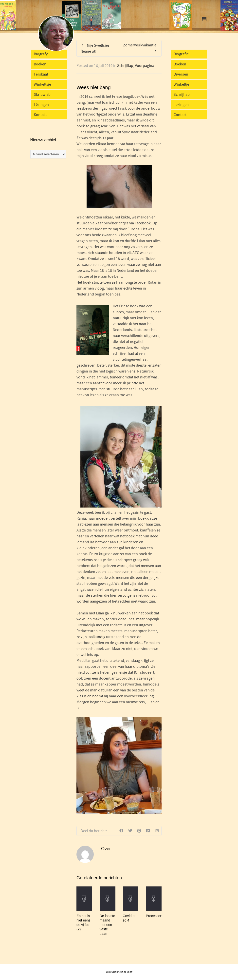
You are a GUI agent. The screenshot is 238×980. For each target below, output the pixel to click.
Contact (180, 115)
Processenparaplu (160, 916)
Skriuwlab (42, 95)
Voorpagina (145, 66)
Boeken (40, 64)
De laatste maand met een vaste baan (107, 925)
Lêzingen (41, 105)
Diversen (181, 74)
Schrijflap (125, 66)
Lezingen (181, 105)
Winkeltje (181, 84)
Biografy (41, 54)
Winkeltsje (42, 84)
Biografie (181, 54)
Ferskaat (41, 74)
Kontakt (40, 115)
